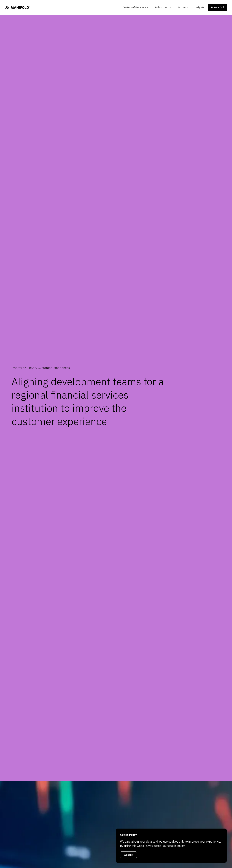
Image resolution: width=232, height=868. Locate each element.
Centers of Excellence (135, 7)
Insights (199, 7)
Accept (128, 855)
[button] (163, 8)
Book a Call (218, 7)
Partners (183, 7)
